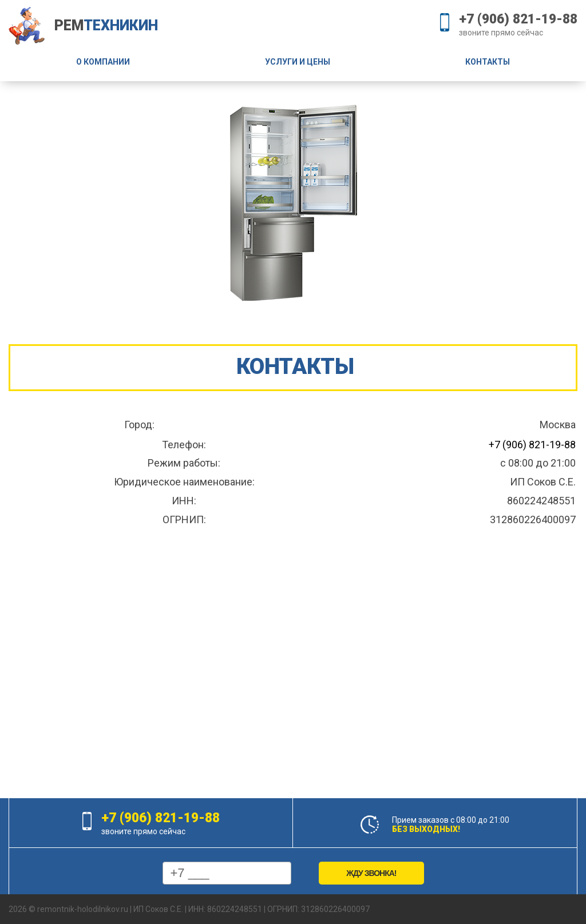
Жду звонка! (371, 873)
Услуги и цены (298, 62)
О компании (103, 62)
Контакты (488, 62)
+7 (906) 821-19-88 (518, 19)
